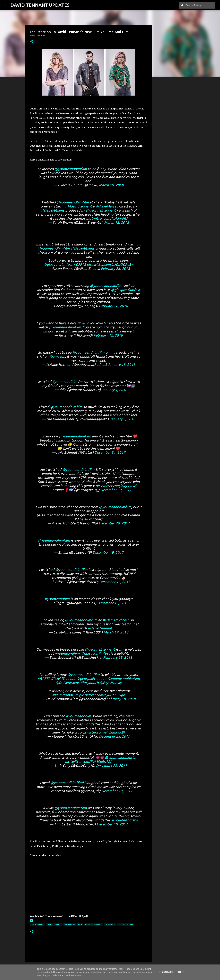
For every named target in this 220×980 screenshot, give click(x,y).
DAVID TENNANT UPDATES (40, 5)
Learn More (167, 972)
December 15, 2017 (113, 603)
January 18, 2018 (121, 365)
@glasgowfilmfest (58, 265)
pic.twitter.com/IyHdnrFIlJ (107, 218)
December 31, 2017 (110, 452)
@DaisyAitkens (52, 210)
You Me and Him (126, 925)
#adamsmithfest (116, 620)
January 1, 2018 (114, 390)
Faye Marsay (70, 925)
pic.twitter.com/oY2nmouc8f (102, 732)
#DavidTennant (100, 628)
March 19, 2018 (111, 185)
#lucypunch (89, 683)
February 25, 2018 (118, 657)
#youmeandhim (65, 382)
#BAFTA (44, 679)
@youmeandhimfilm (71, 169)
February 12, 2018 (108, 335)
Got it (180, 972)
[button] (32, 41)
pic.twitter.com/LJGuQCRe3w (110, 265)
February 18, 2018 (121, 699)
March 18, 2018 (117, 222)
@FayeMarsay (107, 206)
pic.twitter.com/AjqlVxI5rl (116, 486)
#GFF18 (80, 265)
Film (80, 925)
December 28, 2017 (114, 736)
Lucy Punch (110, 925)
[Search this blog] (200, 5)
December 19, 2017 (108, 552)
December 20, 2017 (116, 490)
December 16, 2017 (115, 582)
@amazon (57, 356)
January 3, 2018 (122, 419)
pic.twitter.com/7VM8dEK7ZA (89, 762)
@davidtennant (80, 206)
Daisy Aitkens (37, 925)
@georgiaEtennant (101, 210)
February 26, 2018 (115, 269)
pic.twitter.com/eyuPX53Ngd (102, 695)
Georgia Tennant (93, 925)
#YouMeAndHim (65, 695)
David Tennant (54, 925)
